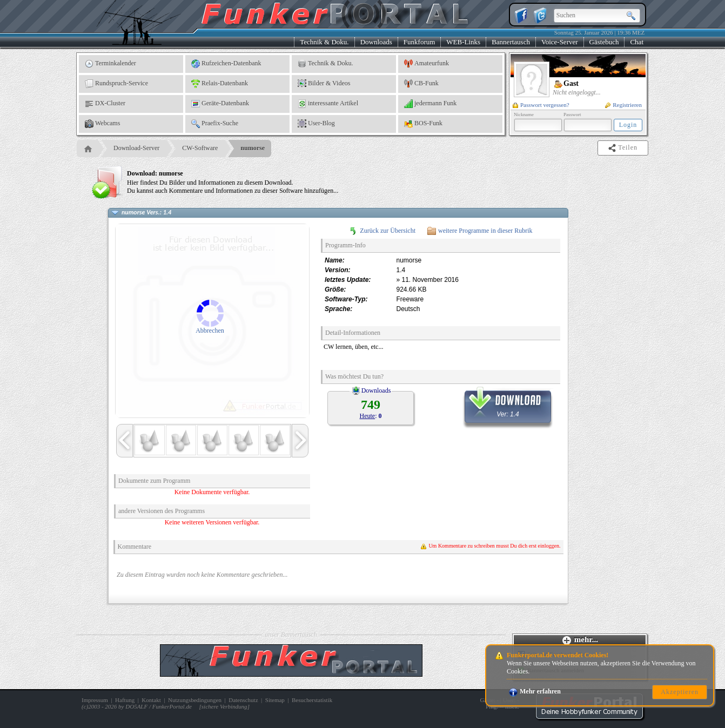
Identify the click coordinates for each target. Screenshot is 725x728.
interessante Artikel (328, 104)
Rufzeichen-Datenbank (226, 64)
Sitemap (275, 700)
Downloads (376, 42)
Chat (637, 42)
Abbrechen (210, 331)
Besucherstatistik (312, 700)
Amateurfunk (427, 64)
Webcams (102, 124)
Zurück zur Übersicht (382, 231)
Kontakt (151, 700)
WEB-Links (463, 42)
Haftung (125, 700)
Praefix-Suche (215, 124)
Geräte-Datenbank (220, 104)
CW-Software (200, 148)
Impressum (95, 700)
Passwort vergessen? (541, 105)
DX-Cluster (105, 104)
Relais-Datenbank (220, 84)
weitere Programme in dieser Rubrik (480, 231)
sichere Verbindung (224, 706)
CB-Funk (421, 84)
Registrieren (623, 105)
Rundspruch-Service (116, 84)
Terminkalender (110, 64)
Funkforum (419, 42)
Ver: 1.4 (508, 403)
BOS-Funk (423, 124)
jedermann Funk (430, 104)
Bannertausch (511, 42)
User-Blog (316, 124)
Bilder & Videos (324, 84)
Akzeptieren (680, 692)
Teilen (624, 148)
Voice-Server (560, 42)
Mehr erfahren (535, 691)
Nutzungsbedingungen (195, 700)
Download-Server (136, 148)
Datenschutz (243, 700)
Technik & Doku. (324, 42)
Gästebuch (604, 42)
